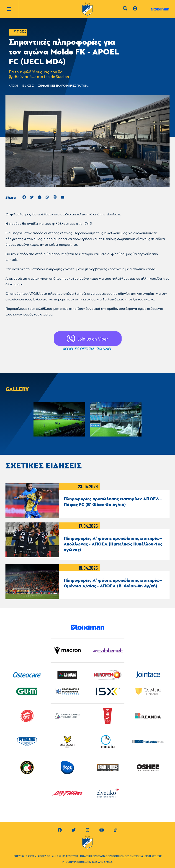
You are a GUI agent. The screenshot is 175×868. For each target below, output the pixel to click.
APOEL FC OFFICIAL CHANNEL (87, 349)
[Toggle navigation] (13, 9)
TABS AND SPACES (102, 862)
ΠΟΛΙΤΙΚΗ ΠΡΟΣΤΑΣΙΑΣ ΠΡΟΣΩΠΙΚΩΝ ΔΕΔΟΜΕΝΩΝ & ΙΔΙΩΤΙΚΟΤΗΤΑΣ (121, 856)
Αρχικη (13, 86)
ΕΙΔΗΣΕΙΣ (28, 86)
